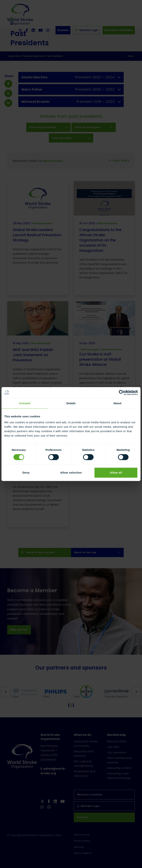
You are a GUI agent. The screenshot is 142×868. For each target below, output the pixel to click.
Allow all (116, 473)
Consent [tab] (25, 403)
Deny (26, 473)
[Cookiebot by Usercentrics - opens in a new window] (122, 393)
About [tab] (117, 403)
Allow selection (71, 473)
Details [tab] (71, 403)
